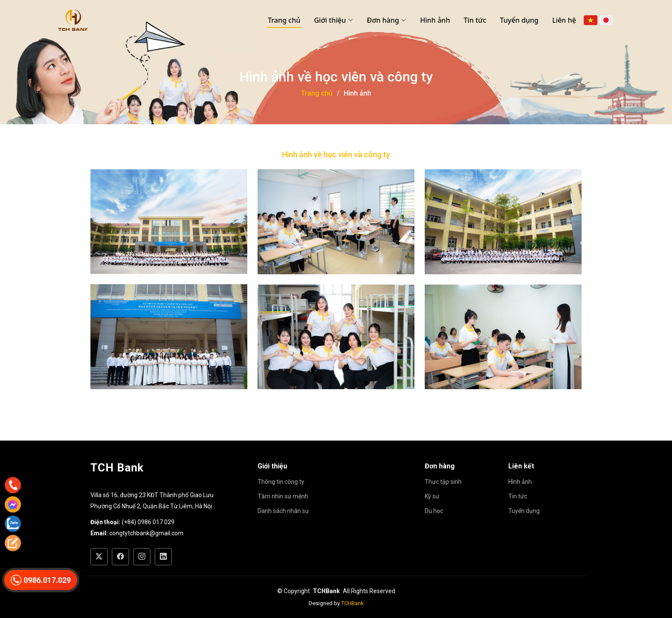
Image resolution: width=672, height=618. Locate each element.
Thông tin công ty (281, 482)
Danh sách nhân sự (283, 511)
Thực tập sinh (443, 482)
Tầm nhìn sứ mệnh (283, 496)
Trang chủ (284, 20)
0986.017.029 (41, 580)
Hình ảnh (435, 20)
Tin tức (475, 20)
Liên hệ (564, 20)
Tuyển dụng (519, 20)
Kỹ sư (432, 496)
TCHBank (352, 603)
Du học (434, 511)
